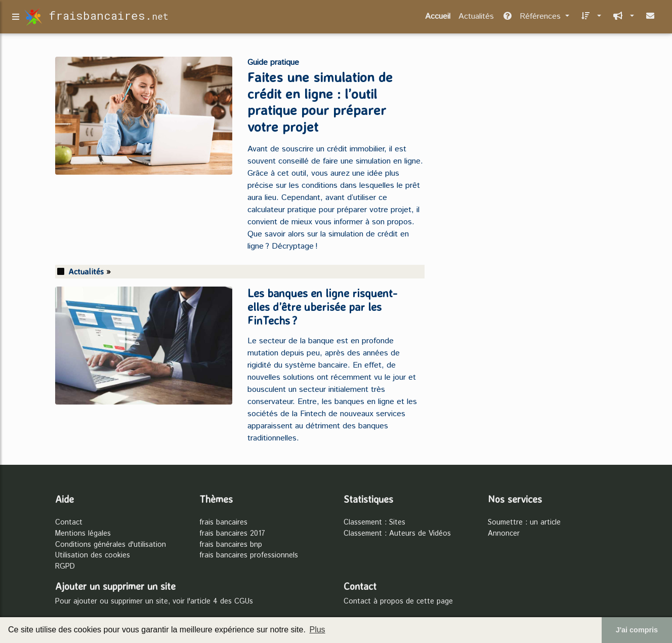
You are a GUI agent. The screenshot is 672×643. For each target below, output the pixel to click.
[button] (589, 19)
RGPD (65, 567)
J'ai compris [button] (637, 630)
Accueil (438, 18)
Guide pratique (273, 63)
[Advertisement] (528, 124)
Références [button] (533, 18)
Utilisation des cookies (93, 555)
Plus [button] (317, 630)
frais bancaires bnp (231, 545)
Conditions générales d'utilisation (111, 545)
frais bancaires (223, 523)
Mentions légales (83, 534)
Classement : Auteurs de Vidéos (397, 534)
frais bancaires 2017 (232, 534)
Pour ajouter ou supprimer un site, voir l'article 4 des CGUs (154, 601)
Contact (69, 523)
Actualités (476, 18)
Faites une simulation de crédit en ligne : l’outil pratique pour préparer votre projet (320, 102)
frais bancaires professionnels (249, 555)
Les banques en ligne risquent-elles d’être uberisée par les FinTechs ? (322, 307)
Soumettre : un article (524, 523)
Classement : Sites (374, 523)
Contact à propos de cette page (398, 601)
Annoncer (504, 534)
